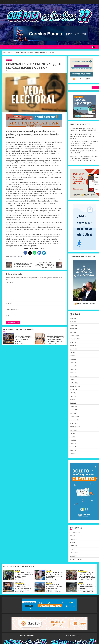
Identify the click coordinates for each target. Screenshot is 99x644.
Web (8, 316)
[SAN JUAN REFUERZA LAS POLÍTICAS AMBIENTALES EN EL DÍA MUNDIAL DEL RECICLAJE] (40, 575)
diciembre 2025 (74, 336)
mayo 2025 (73, 359)
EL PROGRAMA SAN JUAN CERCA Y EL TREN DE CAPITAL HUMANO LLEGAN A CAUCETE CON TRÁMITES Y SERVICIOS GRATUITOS (84, 144)
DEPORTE (35, 47)
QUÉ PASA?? (10, 71)
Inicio (3, 47)
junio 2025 (73, 356)
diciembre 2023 (74, 417)
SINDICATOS (27, 47)
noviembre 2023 (75, 420)
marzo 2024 (73, 406)
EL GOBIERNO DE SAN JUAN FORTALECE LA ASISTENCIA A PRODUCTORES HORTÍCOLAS (83, 130)
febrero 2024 (74, 410)
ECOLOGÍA (64, 47)
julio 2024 (73, 393)
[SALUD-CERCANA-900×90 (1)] (34, 119)
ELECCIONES (13, 256)
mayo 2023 (73, 440)
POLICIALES (11, 47)
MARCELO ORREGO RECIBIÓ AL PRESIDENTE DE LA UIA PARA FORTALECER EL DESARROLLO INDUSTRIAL (56, 339)
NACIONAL (72, 47)
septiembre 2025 (75, 346)
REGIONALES (55, 47)
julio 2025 (73, 352)
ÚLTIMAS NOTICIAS (76, 559)
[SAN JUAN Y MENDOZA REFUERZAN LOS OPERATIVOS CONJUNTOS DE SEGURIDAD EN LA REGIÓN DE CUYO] (8, 587)
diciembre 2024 (74, 376)
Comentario (10, 282)
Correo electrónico (12, 310)
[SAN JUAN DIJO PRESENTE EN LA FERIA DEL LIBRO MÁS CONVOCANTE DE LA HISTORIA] (8, 338)
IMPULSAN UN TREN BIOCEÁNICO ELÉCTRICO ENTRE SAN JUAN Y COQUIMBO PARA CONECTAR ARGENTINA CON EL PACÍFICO (84, 158)
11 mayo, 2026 (19, 343)
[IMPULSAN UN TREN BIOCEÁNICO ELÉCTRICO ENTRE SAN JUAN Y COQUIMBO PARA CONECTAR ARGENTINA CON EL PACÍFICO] (40, 587)
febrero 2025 (74, 369)
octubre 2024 (74, 383)
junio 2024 (73, 396)
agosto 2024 (73, 390)
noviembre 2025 (75, 339)
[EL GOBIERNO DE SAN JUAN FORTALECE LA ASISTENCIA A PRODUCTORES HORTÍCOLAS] (8, 575)
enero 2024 (73, 413)
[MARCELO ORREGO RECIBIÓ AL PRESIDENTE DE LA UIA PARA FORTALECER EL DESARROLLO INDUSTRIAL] (40, 338)
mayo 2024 (73, 400)
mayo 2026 (73, 319)
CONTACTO (81, 47)
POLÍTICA (19, 47)
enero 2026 (73, 332)
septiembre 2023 (75, 427)
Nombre (9, 304)
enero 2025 (73, 373)
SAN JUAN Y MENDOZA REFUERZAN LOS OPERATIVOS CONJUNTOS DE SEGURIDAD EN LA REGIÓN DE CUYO (84, 151)
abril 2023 (73, 444)
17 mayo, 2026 (19, 580)
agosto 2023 (73, 430)
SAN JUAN (20, 256)
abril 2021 (73, 454)
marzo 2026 (73, 325)
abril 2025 (73, 362)
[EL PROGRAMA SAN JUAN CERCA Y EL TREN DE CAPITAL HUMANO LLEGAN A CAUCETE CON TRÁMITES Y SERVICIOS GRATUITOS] (71, 575)
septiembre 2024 (75, 386)
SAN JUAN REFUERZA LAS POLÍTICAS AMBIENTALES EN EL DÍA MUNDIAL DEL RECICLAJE (82, 136)
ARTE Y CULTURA (45, 47)
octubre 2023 (74, 423)
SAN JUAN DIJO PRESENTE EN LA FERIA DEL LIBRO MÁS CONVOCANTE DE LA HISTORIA (24, 339)
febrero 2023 (74, 450)
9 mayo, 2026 (51, 343)
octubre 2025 (74, 342)
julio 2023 (73, 433)
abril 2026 (73, 322)
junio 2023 (73, 437)
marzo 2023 (73, 447)
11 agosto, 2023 (19, 71)
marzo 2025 (73, 366)
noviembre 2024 (75, 379)
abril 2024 (73, 403)
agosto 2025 (73, 349)
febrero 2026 (74, 329)
